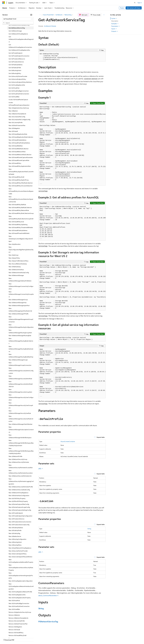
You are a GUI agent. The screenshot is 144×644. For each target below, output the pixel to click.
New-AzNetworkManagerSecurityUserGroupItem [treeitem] (21, 405)
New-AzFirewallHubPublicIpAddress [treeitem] (19, 143)
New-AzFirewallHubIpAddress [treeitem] (17, 140)
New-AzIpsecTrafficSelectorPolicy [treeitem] (19, 261)
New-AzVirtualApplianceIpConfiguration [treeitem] (21, 581)
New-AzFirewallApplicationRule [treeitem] (18, 134)
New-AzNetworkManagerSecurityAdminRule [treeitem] (20, 377)
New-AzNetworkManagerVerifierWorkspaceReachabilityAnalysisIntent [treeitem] (21, 443)
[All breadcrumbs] (40, 15)
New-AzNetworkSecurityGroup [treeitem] (18, 459)
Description (115, 21)
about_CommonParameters (48, 595)
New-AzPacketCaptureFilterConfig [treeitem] (19, 504)
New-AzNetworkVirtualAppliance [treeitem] (18, 493)
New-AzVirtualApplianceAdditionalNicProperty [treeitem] (21, 561)
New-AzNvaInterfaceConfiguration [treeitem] (19, 495)
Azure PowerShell (48, 15)
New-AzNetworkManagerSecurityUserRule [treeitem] (20, 412)
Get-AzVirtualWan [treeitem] (14, 97)
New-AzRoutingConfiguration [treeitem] (17, 539)
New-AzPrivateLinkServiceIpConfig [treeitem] (19, 525)
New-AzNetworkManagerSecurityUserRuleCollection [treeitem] (21, 419)
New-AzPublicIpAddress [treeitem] (16, 528)
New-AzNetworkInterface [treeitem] (16, 270)
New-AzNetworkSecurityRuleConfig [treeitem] (19, 490)
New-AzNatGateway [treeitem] (15, 267)
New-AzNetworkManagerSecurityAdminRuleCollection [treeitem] (21, 384)
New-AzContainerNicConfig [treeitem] (17, 117)
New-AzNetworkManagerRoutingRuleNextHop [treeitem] (21, 356)
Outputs (115, 31)
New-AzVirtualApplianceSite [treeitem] (17, 595)
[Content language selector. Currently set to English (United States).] (11, 633)
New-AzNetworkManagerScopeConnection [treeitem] (20, 364)
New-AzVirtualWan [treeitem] (14, 609)
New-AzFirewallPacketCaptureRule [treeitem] (19, 160)
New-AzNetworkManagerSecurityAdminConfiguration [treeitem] (21, 371)
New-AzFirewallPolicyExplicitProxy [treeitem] (19, 180)
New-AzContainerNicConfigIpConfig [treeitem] (19, 120)
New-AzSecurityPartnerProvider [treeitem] (18, 551)
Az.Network (59, 15)
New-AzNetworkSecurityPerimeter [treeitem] (19, 462)
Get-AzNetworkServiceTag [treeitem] (17, 28)
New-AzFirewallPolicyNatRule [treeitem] (17, 205)
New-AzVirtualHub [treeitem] (14, 600)
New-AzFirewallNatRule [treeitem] (16, 146)
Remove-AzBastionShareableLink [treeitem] (18, 618)
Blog (27, 638)
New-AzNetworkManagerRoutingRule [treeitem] (20, 335)
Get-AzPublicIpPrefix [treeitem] (15, 68)
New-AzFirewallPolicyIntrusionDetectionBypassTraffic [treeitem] (21, 191)
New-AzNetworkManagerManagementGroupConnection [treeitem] (21, 319)
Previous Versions (18, 638)
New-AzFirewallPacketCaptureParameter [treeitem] (21, 157)
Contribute (35, 638)
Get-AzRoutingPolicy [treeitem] (15, 73)
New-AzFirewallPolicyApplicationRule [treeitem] (20, 166)
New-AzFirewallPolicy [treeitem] (15, 163)
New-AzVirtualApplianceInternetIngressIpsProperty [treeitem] (21, 575)
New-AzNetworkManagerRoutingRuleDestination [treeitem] (21, 349)
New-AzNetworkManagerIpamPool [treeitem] (19, 305)
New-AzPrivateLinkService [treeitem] (16, 519)
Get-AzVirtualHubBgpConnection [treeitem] (19, 91)
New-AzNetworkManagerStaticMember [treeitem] (21, 424)
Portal (122, 8)
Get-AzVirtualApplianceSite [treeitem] (17, 85)
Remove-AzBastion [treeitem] (14, 615)
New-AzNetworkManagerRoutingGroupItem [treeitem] (20, 331)
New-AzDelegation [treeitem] (14, 128)
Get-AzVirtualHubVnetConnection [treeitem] (19, 94)
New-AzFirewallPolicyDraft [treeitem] (16, 177)
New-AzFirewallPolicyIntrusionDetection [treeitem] (21, 186)
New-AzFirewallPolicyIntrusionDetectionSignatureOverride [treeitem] (21, 199)
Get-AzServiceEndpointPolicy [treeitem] (17, 79)
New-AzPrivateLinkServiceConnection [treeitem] (20, 522)
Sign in (140, 3)
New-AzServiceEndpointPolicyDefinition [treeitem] (20, 557)
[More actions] (104, 15)
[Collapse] (31, 15)
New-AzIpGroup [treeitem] (13, 255)
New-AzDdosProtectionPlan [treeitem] (17, 125)
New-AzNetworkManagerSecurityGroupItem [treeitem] (20, 391)
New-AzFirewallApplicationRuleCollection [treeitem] (21, 137)
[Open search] (135, 3)
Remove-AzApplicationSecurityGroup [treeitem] (20, 612)
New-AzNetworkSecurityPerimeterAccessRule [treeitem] (21, 466)
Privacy (43, 638)
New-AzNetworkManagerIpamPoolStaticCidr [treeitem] (20, 310)
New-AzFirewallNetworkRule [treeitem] (17, 152)
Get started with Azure (134, 8)
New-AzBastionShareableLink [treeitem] (17, 114)
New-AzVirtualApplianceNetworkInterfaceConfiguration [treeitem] (21, 586)
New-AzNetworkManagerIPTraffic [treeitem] (19, 314)
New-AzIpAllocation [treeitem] (15, 244)
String (89, 529)
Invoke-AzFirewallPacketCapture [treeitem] (18, 100)
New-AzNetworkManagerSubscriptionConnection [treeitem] (21, 429)
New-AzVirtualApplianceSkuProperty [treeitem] (20, 598)
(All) (41, 469)
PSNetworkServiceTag (48, 621)
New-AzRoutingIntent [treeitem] (15, 542)
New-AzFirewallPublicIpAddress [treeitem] (18, 230)
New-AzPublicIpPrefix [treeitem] (15, 530)
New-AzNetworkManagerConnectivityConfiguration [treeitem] (21, 286)
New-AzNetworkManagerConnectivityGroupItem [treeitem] (21, 294)
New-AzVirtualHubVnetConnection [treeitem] (19, 606)
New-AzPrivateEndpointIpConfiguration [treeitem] (20, 516)
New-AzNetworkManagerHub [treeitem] (18, 303)
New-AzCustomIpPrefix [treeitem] (16, 122)
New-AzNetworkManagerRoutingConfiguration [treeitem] (21, 326)
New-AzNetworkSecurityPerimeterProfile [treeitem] (21, 487)
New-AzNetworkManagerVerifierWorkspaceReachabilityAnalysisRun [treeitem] (21, 451)
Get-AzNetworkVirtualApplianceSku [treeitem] (19, 50)
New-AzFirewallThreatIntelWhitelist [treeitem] (19, 233)
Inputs (114, 29)
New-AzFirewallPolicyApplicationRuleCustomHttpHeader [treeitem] (21, 172)
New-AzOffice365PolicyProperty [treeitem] (18, 501)
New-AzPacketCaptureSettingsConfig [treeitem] (20, 510)
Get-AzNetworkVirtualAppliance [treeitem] (18, 34)
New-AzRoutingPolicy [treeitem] (15, 545)
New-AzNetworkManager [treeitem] (16, 275)
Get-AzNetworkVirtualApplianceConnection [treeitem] (20, 46)
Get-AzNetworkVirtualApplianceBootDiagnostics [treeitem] (21, 39)
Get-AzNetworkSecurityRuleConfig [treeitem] (19, 25)
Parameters (116, 26)
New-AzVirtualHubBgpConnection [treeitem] (19, 603)
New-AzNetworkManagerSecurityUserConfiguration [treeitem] (21, 397)
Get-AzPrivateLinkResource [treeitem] (17, 59)
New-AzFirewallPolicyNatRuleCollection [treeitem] (20, 207)
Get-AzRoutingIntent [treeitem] (15, 70)
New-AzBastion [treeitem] (13, 111)
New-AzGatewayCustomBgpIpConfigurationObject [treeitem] (21, 239)
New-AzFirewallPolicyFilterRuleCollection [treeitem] (21, 183)
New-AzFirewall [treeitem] (13, 131)
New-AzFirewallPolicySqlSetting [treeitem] (18, 224)
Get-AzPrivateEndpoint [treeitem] (16, 53)
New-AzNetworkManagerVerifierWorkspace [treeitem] (20, 436)
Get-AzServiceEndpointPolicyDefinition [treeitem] (20, 82)
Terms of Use (72, 638)
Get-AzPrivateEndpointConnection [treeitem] (19, 56)
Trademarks (81, 638)
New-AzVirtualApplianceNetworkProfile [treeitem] (20, 592)
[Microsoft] (4, 3)
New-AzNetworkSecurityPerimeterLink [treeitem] (20, 476)
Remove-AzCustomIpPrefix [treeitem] (17, 621)
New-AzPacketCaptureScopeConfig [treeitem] (19, 507)
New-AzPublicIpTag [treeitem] (14, 533)
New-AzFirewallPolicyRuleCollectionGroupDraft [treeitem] (21, 218)
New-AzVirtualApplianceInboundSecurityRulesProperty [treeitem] (21, 567)
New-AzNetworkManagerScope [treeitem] (18, 360)
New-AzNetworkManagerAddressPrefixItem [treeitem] (20, 280)
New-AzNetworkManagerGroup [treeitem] (18, 300)
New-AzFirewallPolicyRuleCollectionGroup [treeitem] (21, 213)
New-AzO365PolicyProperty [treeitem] (17, 498)
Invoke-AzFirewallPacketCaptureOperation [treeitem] (19, 104)
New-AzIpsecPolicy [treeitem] (14, 258)
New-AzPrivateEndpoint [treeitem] (16, 513)
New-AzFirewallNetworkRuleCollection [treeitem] (20, 155)
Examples (115, 24)
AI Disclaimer (6, 638)
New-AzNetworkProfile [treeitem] (15, 456)
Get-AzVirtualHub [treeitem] (14, 88)
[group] (72, 145)
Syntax (114, 18)
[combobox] (18, 19)
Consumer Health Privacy (56, 638)
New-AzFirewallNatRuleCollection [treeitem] (19, 149)
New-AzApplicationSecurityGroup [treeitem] (19, 108)
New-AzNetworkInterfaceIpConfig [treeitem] (19, 273)
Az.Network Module (50, 26)
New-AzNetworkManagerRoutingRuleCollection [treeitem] (21, 341)
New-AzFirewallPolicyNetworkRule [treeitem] (19, 210)
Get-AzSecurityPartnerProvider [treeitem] (18, 76)
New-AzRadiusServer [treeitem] (15, 536)
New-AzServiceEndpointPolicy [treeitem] (18, 554)
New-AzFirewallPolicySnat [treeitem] (16, 222)
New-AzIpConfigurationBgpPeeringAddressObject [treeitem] (21, 250)
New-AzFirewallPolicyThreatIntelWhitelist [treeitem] (21, 227)
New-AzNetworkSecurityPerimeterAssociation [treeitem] (21, 472)
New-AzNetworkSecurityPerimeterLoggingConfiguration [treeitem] (21, 481)
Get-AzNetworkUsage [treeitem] (15, 31)
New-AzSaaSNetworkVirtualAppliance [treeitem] (20, 548)
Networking (68, 15)
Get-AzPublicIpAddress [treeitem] (16, 65)
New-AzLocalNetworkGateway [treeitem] (18, 264)
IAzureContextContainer (68, 441)
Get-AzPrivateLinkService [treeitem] (16, 62)
